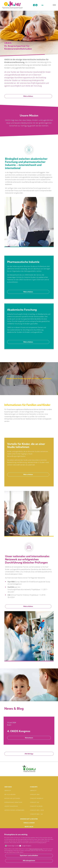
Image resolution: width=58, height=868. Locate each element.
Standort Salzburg (36, 806)
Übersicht (8, 790)
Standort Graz (35, 794)
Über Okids (8, 787)
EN (42, 5)
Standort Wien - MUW (37, 810)
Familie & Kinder (29, 823)
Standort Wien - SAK (36, 814)
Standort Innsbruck (37, 798)
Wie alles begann (10, 794)
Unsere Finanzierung (11, 806)
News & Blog (29, 827)
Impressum (20, 863)
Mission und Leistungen (12, 798)
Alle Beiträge (29, 754)
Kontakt (29, 831)
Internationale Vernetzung (13, 802)
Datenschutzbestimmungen (33, 863)
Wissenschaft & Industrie (29, 819)
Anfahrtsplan (29, 857)
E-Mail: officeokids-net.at (29, 848)
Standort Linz (34, 802)
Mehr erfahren (28, 96)
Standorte (34, 787)
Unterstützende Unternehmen (14, 810)
